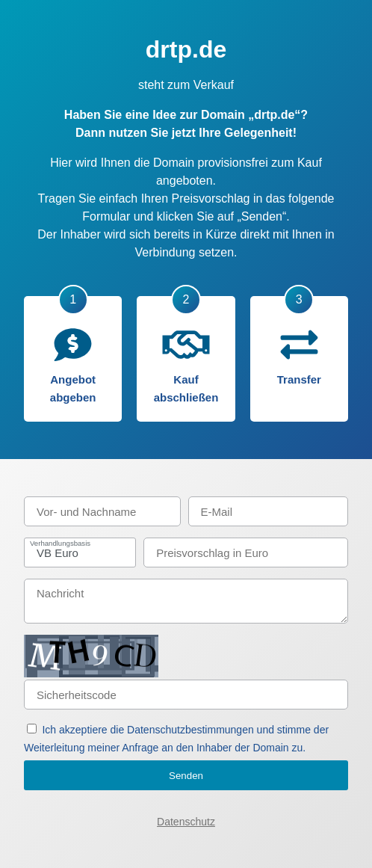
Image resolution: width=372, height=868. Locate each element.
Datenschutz (186, 822)
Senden (186, 776)
